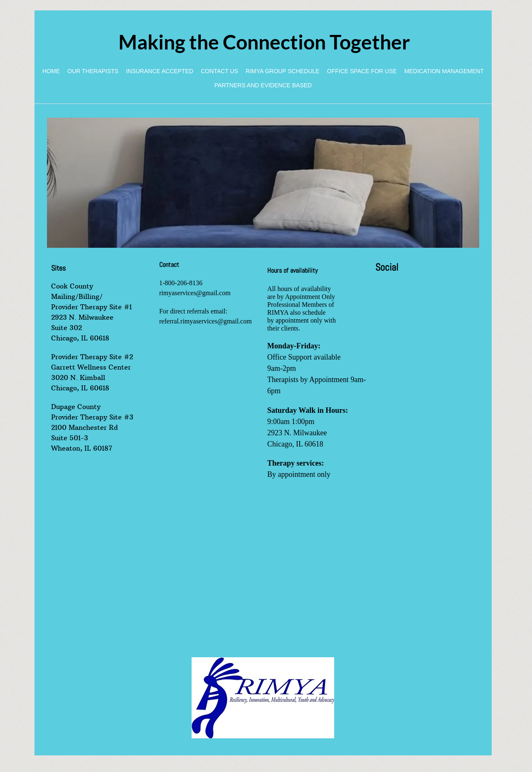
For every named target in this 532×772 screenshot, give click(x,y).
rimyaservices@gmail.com (195, 293)
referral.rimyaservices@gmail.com (206, 321)
